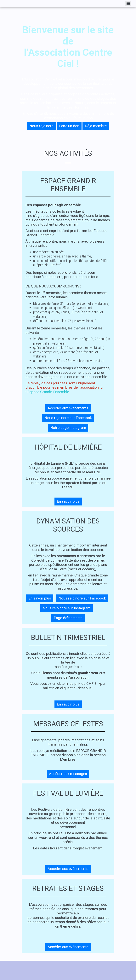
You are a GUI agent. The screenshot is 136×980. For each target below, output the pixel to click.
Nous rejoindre (41, 126)
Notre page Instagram (68, 428)
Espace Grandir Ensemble (48, 392)
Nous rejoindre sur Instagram (67, 608)
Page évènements (68, 618)
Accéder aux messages (68, 774)
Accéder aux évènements (68, 408)
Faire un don (69, 126)
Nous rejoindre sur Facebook (68, 418)
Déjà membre (96, 126)
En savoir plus (68, 501)
